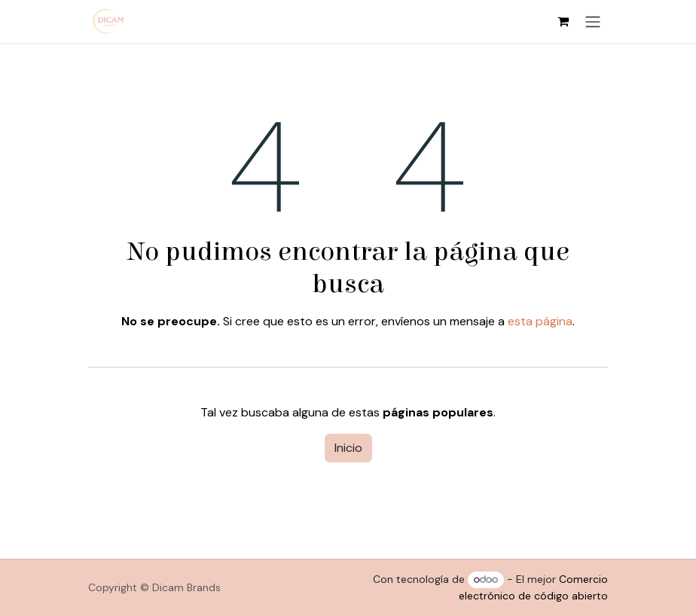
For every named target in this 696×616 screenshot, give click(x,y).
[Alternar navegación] (593, 21)
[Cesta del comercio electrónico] (563, 21)
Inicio (348, 448)
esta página (540, 321)
